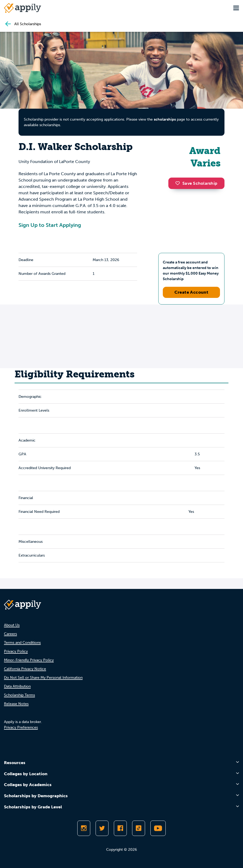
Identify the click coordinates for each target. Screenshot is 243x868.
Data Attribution (17, 686)
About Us (12, 625)
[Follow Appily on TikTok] (139, 828)
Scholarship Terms (19, 695)
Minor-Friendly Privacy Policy (29, 660)
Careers (10, 634)
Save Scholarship (196, 183)
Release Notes (16, 704)
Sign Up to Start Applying (50, 225)
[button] (179, 183)
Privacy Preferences (21, 727)
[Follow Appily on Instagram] (84, 828)
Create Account (192, 292)
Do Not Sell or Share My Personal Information (43, 678)
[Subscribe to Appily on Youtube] (158, 828)
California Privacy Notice (25, 669)
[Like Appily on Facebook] (120, 828)
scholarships (165, 119)
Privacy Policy (16, 651)
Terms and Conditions (22, 643)
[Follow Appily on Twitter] (102, 828)
